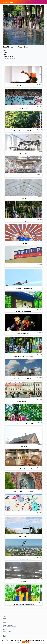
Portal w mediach (7, 625)
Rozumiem (25, 642)
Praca (5, 628)
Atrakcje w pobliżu (9, 57)
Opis (5, 50)
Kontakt (5, 630)
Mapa (5, 54)
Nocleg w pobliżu (8, 61)
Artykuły (5, 637)
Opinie (5, 624)
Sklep (5, 635)
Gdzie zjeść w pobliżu (9, 59)
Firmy (5, 617)
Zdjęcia (5, 52)
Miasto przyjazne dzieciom (10, 627)
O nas (4, 622)
